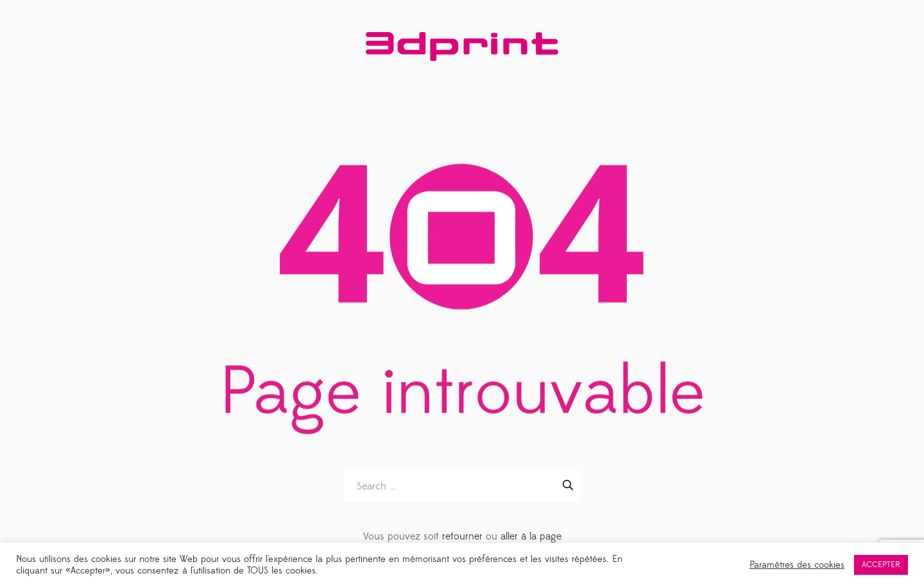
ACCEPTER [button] (881, 565)
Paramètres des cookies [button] (797, 565)
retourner (462, 536)
